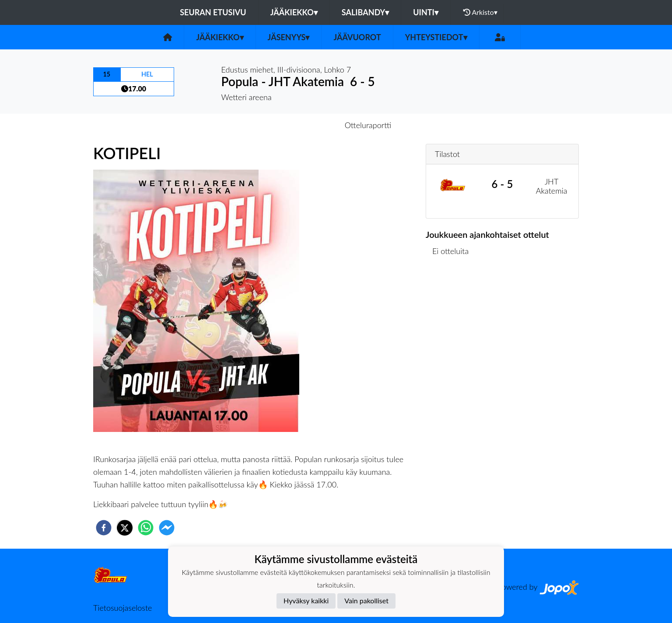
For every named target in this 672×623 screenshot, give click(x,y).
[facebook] (104, 528)
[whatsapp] (146, 528)
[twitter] (125, 528)
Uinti (426, 12)
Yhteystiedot (436, 37)
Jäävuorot (357, 37)
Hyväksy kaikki (306, 600)
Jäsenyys (289, 37)
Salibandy (365, 12)
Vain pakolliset (366, 600)
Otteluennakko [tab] (306, 125)
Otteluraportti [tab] (368, 125)
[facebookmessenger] (167, 528)
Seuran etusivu (213, 12)
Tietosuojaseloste (122, 608)
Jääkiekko (294, 12)
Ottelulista (454, 295)
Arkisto (480, 12)
